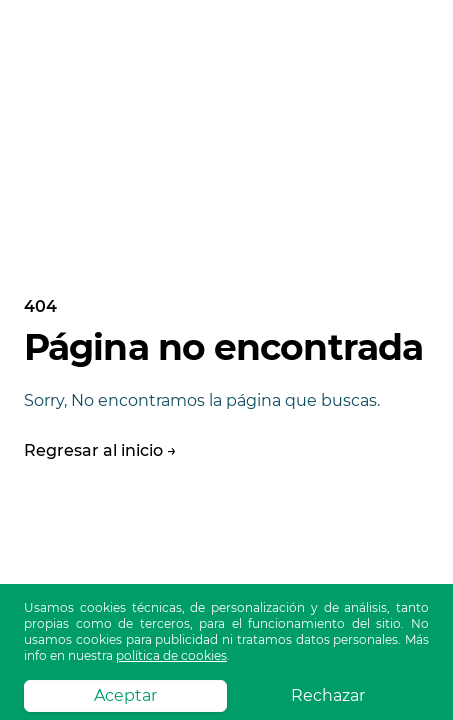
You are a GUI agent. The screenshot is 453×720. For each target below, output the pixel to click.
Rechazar (328, 695)
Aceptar (125, 695)
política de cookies (171, 655)
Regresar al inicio (100, 450)
